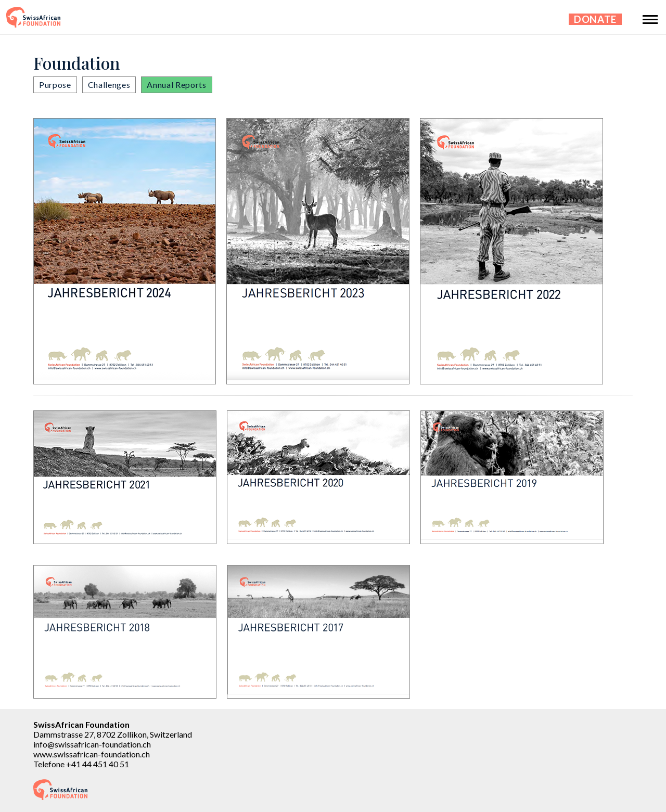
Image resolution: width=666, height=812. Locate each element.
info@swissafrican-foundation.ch (92, 744)
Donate (595, 19)
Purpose (55, 85)
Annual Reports (176, 85)
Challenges (109, 85)
